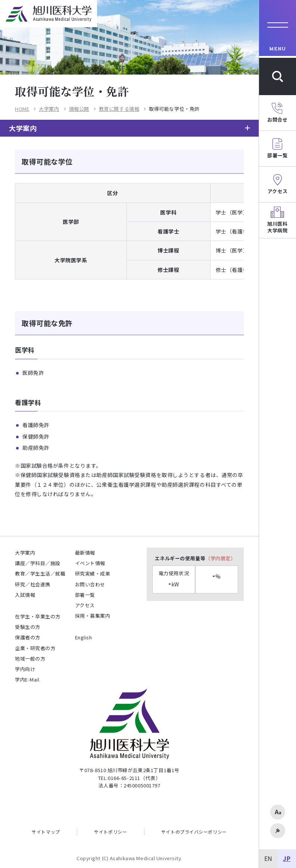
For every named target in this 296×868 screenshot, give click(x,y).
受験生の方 (28, 627)
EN (268, 858)
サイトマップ (46, 832)
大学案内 (49, 109)
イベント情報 (90, 563)
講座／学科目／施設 (38, 563)
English (84, 637)
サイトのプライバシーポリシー (194, 832)
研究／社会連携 (33, 584)
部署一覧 (85, 595)
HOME (22, 109)
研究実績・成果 (93, 574)
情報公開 (79, 109)
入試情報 (25, 595)
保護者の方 (28, 637)
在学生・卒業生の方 (38, 616)
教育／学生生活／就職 (40, 574)
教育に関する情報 (119, 109)
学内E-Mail (27, 679)
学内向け (25, 669)
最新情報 (85, 553)
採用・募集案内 (93, 616)
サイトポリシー (110, 832)
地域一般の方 (30, 659)
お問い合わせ (90, 584)
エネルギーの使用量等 (195, 558)
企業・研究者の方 (35, 648)
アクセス (85, 605)
